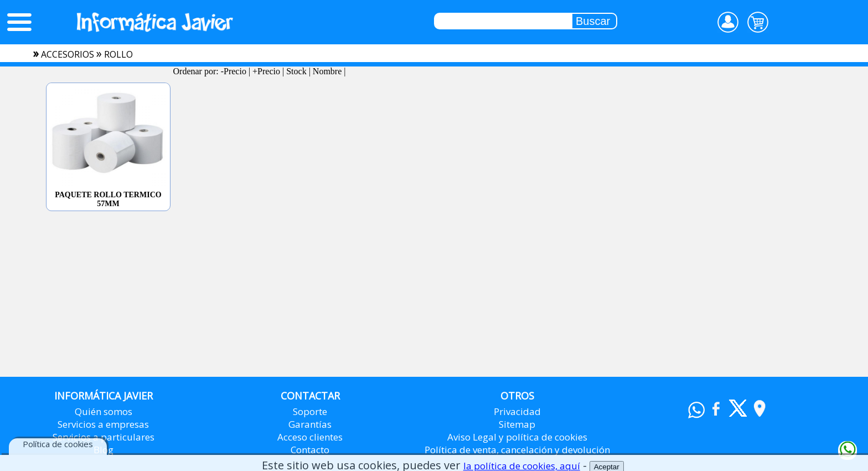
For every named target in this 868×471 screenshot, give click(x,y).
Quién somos (104, 411)
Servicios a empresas (103, 424)
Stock (296, 71)
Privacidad (517, 411)
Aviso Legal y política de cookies (517, 437)
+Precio (266, 71)
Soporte (310, 411)
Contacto (310, 450)
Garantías (310, 424)
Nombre (327, 71)
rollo (118, 54)
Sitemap (517, 424)
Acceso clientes (310, 437)
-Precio (234, 71)
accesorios (68, 54)
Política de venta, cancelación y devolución (517, 450)
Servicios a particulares (104, 437)
